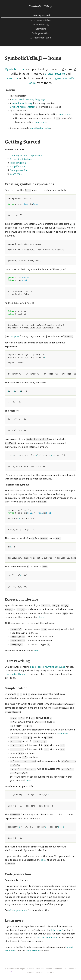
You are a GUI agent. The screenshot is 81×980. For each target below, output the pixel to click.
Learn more (16, 173)
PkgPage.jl (50, 962)
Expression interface (21, 159)
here (41, 613)
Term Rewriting (40, 24)
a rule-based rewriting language (48, 662)
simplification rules (40, 127)
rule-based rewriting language (29, 99)
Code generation (41, 33)
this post (14, 335)
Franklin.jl (38, 962)
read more (65, 114)
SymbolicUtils (40, 6)
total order (63, 727)
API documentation (41, 38)
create (49, 74)
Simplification (17, 166)
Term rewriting (18, 162)
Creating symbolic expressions (26, 155)
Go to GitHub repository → (14, 966)
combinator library (22, 103)
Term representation (40, 20)
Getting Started (42, 15)
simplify (12, 78)
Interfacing (41, 29)
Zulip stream (33, 940)
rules (44, 850)
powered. (14, 973)
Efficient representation (23, 107)
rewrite (60, 74)
